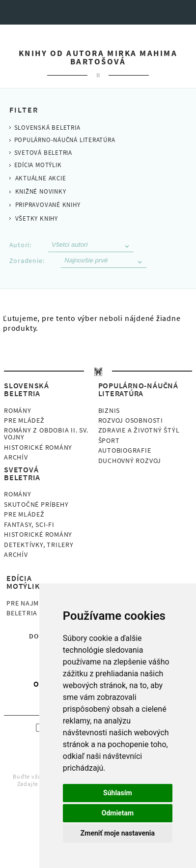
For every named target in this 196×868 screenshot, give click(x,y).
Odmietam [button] (118, 813)
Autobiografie (125, 450)
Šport (109, 440)
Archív (16, 457)
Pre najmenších (35, 603)
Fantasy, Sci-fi (29, 524)
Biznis (109, 410)
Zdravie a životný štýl (139, 430)
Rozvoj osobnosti (131, 420)
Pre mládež (24, 420)
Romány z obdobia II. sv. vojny (46, 434)
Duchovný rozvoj (130, 461)
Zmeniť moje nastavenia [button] (118, 833)
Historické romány (38, 447)
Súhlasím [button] (118, 793)
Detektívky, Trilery (39, 545)
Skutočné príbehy (36, 504)
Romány (18, 410)
